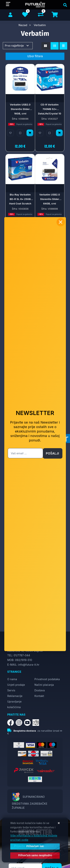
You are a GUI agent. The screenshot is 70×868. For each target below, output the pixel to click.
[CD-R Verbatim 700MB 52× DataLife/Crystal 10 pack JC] (59, 133)
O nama (12, 679)
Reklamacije (15, 696)
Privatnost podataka (47, 679)
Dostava (40, 690)
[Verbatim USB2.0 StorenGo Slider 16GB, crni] (30, 133)
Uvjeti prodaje (16, 685)
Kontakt (39, 696)
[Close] (35, 846)
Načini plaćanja (44, 685)
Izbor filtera (35, 56)
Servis (11, 690)
